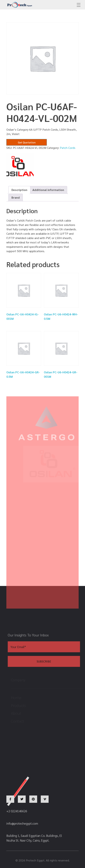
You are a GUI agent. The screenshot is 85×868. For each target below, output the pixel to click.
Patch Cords (68, 148)
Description (19, 190)
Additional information (48, 190)
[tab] (19, 190)
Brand (16, 197)
